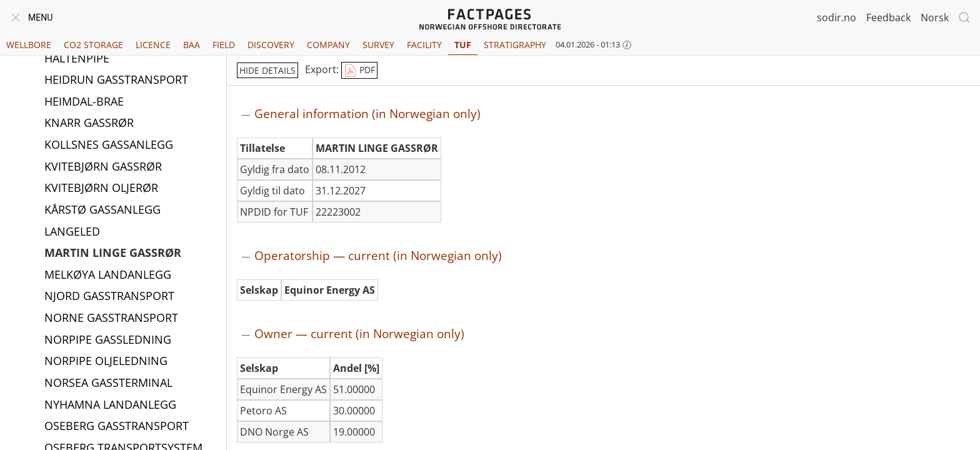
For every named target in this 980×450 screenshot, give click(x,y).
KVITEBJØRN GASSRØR (103, 167)
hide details (267, 70)
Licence (153, 45)
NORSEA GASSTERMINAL (108, 383)
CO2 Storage (93, 45)
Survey (378, 45)
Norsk (935, 17)
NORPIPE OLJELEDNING (106, 361)
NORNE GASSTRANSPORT (111, 318)
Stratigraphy (515, 45)
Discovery (271, 45)
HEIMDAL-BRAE (84, 102)
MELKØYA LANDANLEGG (108, 275)
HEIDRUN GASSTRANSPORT (116, 80)
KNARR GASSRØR (89, 123)
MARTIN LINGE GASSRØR (113, 253)
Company (328, 45)
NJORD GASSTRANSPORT (109, 296)
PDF (359, 71)
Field (224, 45)
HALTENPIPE (77, 59)
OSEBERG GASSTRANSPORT (117, 426)
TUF (463, 45)
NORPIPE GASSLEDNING (108, 340)
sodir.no (837, 17)
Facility (424, 45)
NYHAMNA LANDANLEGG (110, 405)
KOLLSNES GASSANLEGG (109, 145)
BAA (192, 45)
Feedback (888, 17)
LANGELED (72, 232)
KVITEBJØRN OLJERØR (101, 188)
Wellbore (29, 45)
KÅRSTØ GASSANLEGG (102, 210)
